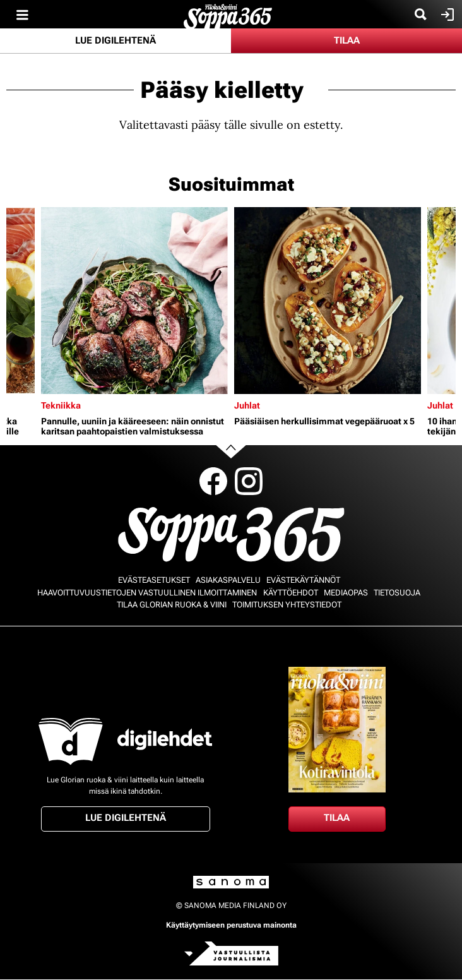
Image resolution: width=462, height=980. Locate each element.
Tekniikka (61, 405)
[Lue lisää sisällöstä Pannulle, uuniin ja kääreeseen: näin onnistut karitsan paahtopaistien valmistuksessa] (134, 301)
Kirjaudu (446, 15)
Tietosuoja (397, 593)
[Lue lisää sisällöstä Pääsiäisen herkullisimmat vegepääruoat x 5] (328, 301)
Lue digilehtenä (115, 40)
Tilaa (347, 40)
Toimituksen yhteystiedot (287, 605)
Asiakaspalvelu (228, 580)
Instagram (249, 481)
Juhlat (247, 405)
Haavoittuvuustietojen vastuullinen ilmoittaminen (147, 593)
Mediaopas (346, 593)
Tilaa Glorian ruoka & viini (172, 605)
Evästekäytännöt (303, 580)
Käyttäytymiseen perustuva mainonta (231, 925)
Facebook (213, 481)
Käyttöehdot (291, 593)
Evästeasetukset (154, 580)
